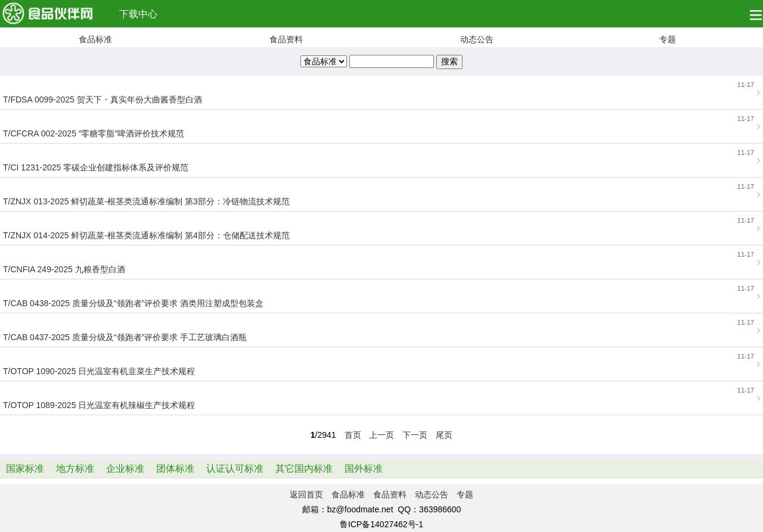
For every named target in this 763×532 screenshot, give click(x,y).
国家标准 (25, 469)
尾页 (444, 435)
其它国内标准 (304, 469)
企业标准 (125, 469)
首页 (353, 435)
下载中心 (138, 14)
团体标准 (175, 469)
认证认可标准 (235, 469)
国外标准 (364, 469)
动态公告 (477, 39)
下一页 (415, 435)
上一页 (381, 435)
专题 (668, 39)
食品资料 (286, 39)
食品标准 (95, 39)
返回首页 (306, 494)
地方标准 (75, 469)
